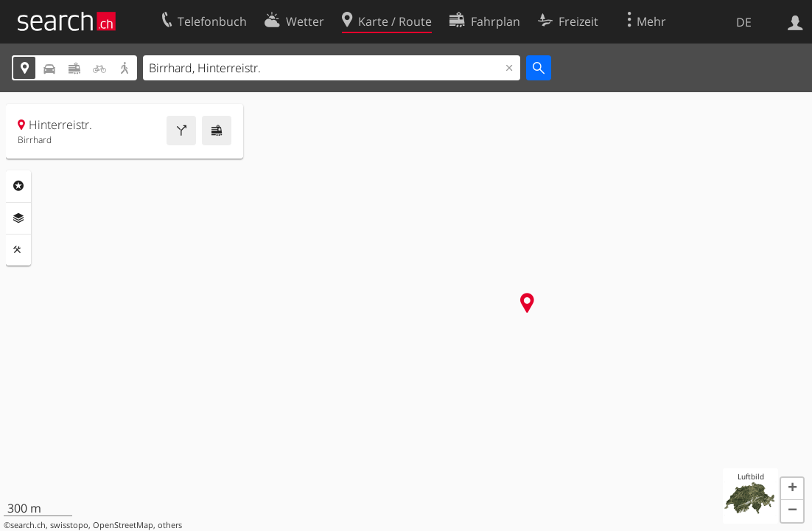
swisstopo (69, 525)
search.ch (28, 525)
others (170, 525)
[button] (792, 489)
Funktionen (18, 250)
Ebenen (18, 218)
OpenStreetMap (123, 525)
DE (744, 22)
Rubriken (18, 186)
